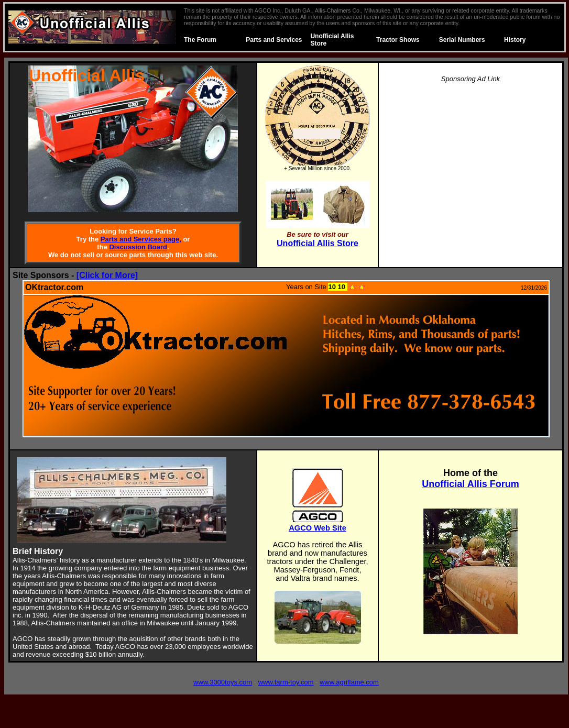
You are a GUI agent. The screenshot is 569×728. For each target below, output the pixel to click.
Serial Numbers (462, 40)
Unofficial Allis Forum (470, 484)
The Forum (200, 40)
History (515, 40)
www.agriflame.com (349, 682)
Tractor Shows (398, 40)
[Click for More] (107, 275)
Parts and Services (274, 40)
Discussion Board (138, 247)
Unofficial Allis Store (318, 243)
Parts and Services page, (141, 239)
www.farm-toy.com (286, 682)
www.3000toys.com (223, 682)
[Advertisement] (470, 166)
